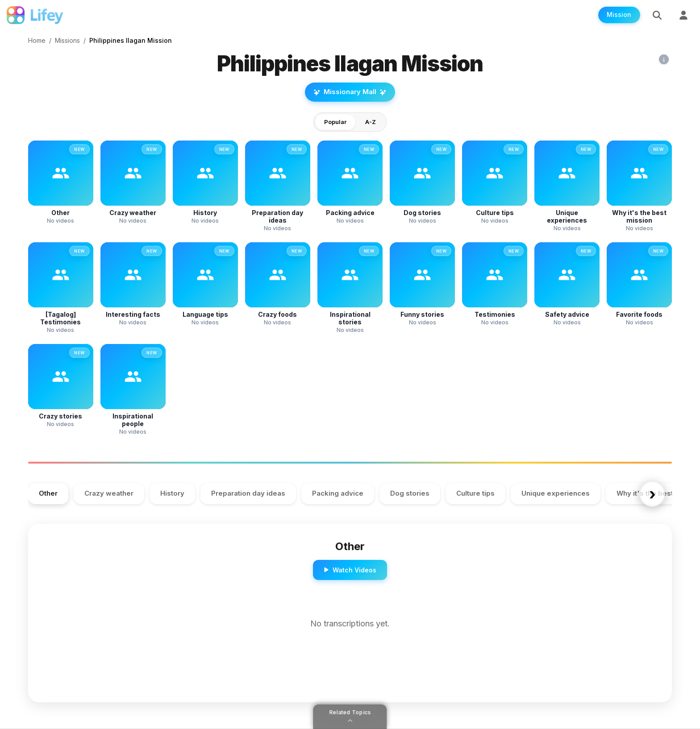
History (172, 494)
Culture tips (475, 494)
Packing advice (338, 494)
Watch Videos (350, 570)
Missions (67, 40)
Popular (335, 122)
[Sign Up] (683, 15)
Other (48, 494)
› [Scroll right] (652, 494)
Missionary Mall (350, 92)
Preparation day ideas (248, 494)
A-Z (371, 122)
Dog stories (410, 494)
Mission (619, 15)
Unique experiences (556, 494)
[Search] (657, 15)
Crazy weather (109, 494)
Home (37, 40)
